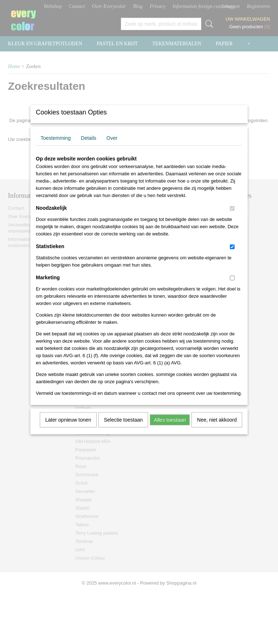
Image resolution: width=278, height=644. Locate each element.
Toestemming (56, 147)
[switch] (232, 218)
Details (89, 147)
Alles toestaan (170, 429)
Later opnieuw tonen (68, 429)
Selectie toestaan (123, 429)
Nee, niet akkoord (217, 429)
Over (112, 147)
